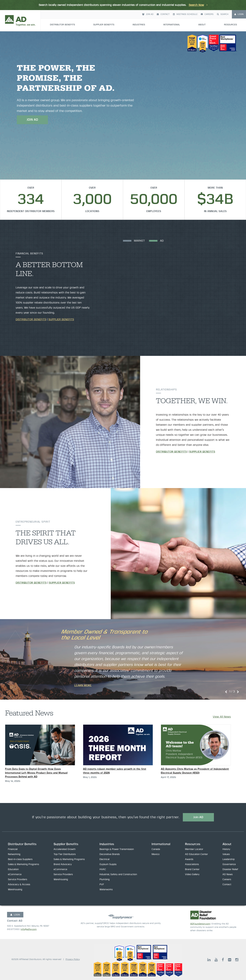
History (226, 849)
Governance (229, 864)
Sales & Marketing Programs (23, 864)
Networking (14, 854)
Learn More (83, 685)
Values (226, 854)
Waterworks (106, 890)
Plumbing (105, 880)
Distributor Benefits (62, 15)
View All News (222, 717)
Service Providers (17, 880)
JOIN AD (32, 120)
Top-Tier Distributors (65, 854)
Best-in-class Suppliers (20, 859)
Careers (207, 4)
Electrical (104, 859)
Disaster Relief (230, 869)
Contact (163, 4)
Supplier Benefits (104, 15)
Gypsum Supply (108, 864)
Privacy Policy (73, 959)
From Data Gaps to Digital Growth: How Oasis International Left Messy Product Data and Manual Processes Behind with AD (36, 773)
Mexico (156, 854)
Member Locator (194, 849)
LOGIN (15, 915)
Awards (189, 859)
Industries (139, 15)
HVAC (103, 869)
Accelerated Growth (65, 849)
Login (239, 4)
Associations (192, 864)
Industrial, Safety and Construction (118, 874)
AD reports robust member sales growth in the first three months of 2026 (115, 771)
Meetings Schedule (185, 4)
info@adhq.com (29, 929)
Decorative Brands (110, 854)
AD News (228, 874)
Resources (230, 15)
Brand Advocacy (63, 864)
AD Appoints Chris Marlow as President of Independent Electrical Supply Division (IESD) (195, 771)
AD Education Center (196, 854)
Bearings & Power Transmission (117, 849)
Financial (13, 849)
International (172, 15)
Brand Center (192, 869)
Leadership (229, 859)
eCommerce (15, 874)
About (202, 15)
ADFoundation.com (200, 924)
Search (223, 4)
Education (13, 869)
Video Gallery (192, 874)
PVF (102, 885)
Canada (156, 849)
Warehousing (15, 890)
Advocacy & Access (19, 885)
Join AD (148, 4)
